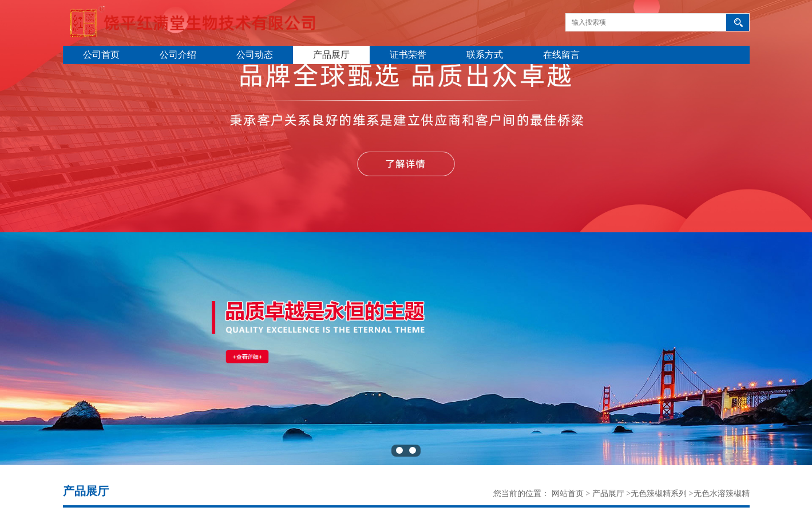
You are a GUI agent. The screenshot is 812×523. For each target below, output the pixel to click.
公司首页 (101, 55)
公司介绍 (178, 55)
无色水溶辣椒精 (722, 494)
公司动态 (255, 55)
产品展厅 (331, 55)
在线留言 (561, 55)
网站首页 (568, 494)
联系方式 (485, 55)
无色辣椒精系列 (659, 494)
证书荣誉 (408, 55)
